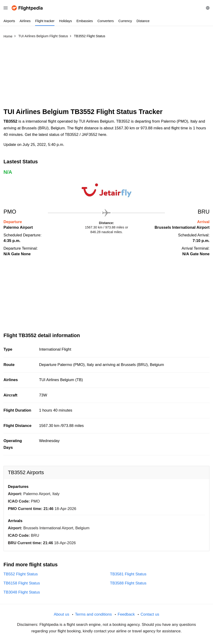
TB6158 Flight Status (22, 583)
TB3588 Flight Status (128, 583)
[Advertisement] (106, 75)
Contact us (150, 614)
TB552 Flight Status (21, 574)
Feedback (126, 614)
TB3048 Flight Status (22, 592)
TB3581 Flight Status (128, 574)
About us (61, 614)
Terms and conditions (93, 614)
